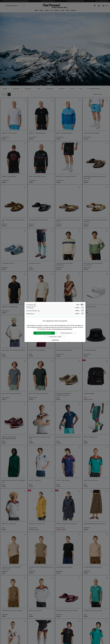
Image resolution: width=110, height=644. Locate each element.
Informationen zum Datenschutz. (62, 329)
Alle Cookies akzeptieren (44, 333)
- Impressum (55, 340)
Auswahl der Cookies (55, 337)
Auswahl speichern (66, 333)
